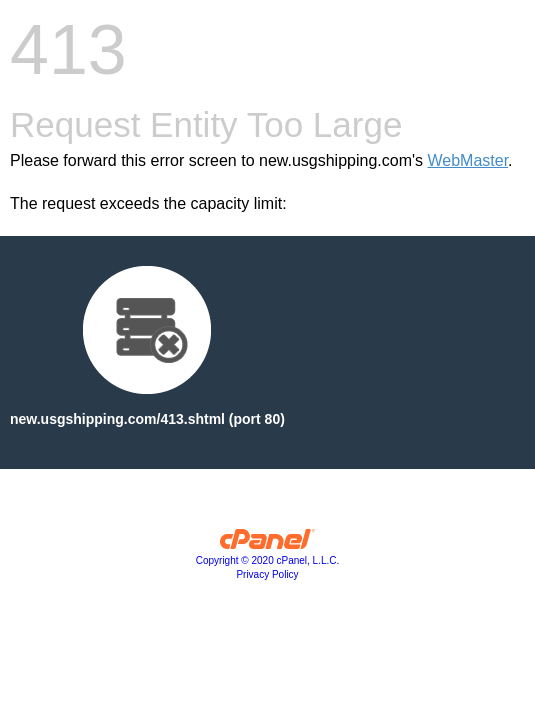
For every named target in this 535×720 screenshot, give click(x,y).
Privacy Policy (267, 574)
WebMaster (467, 160)
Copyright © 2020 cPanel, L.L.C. (268, 560)
